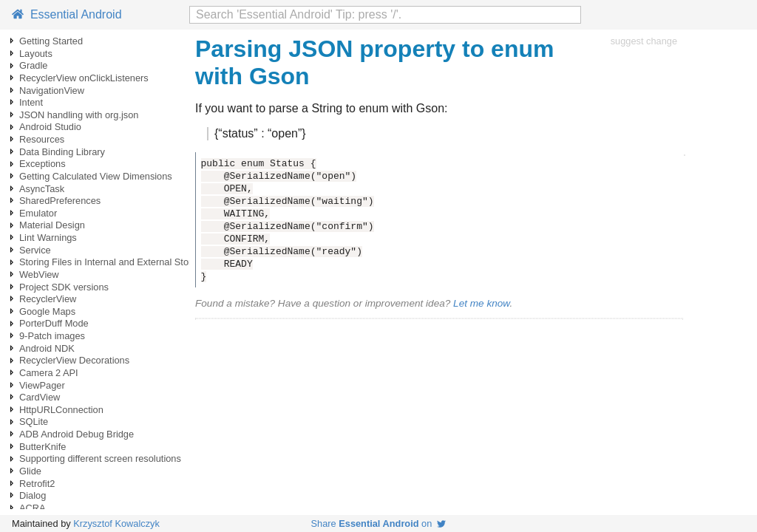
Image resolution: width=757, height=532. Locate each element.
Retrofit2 (37, 484)
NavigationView (52, 91)
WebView (39, 274)
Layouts (36, 54)
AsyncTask (42, 189)
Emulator (38, 213)
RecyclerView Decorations (74, 360)
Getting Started (51, 41)
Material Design (52, 225)
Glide (30, 471)
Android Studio (50, 127)
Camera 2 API (49, 373)
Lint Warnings (48, 238)
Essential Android (67, 14)
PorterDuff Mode (54, 323)
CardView (40, 397)
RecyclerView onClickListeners (84, 78)
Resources (42, 139)
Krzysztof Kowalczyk (116, 524)
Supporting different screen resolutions (100, 458)
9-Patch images (52, 336)
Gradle (33, 65)
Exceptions (43, 164)
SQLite (34, 422)
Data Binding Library (62, 152)
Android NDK (47, 348)
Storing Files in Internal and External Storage (113, 262)
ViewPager (42, 385)
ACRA (33, 508)
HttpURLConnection (61, 410)
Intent (31, 102)
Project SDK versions (64, 287)
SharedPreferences (60, 201)
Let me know (481, 303)
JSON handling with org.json (79, 115)
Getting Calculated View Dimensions (96, 176)
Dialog (33, 495)
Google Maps (47, 311)
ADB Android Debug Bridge (77, 434)
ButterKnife (43, 447)
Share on (379, 524)
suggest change (644, 41)
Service (35, 250)
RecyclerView (48, 299)
